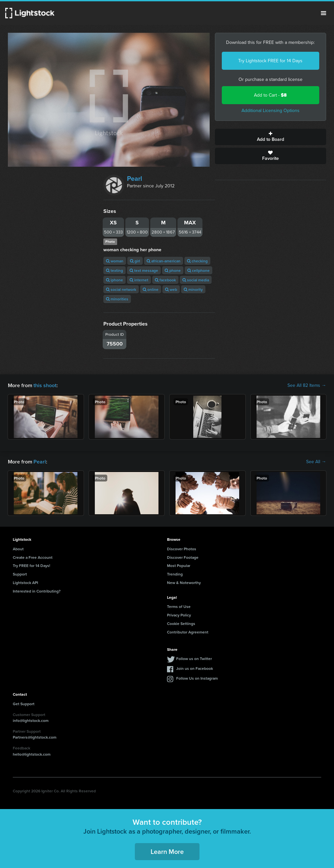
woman (115, 261)
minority (193, 289)
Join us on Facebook (195, 668)
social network (121, 289)
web (171, 289)
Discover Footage (183, 557)
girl (135, 261)
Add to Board (271, 137)
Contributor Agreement (188, 632)
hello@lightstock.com (32, 754)
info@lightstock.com (31, 720)
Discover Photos (182, 549)
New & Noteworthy (184, 583)
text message (144, 270)
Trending (175, 574)
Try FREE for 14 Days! (31, 566)
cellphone (198, 270)
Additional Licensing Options (271, 111)
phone (173, 270)
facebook (165, 280)
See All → (316, 462)
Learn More (167, 851)
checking (197, 261)
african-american (164, 261)
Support (20, 574)
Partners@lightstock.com (35, 737)
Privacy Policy (179, 615)
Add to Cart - (270, 95)
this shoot (45, 385)
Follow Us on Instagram (197, 678)
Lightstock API (25, 583)
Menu (324, 13)
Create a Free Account (33, 557)
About (18, 549)
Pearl (135, 179)
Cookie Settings (181, 623)
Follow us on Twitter (194, 659)
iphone (115, 280)
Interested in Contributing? (37, 591)
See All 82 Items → (307, 386)
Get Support (24, 704)
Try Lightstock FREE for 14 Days (270, 61)
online (151, 289)
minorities (117, 299)
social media (196, 280)
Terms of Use (179, 606)
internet (139, 280)
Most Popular (179, 566)
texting (115, 270)
